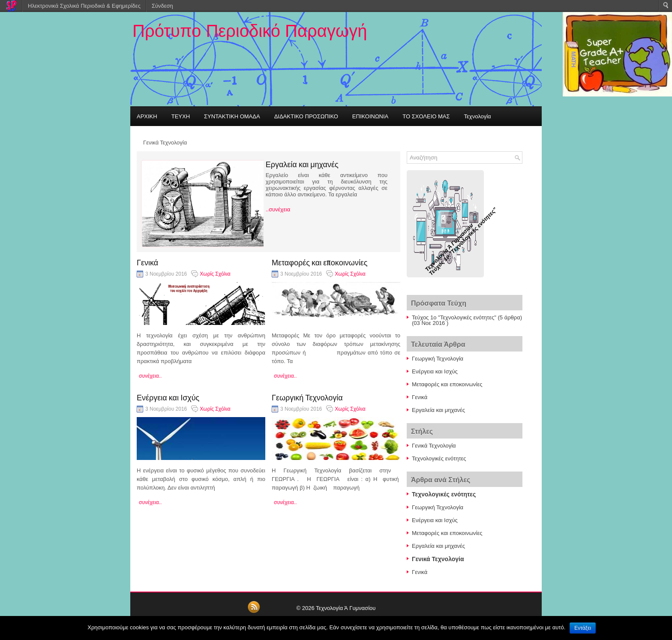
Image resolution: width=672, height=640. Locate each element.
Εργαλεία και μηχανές (302, 164)
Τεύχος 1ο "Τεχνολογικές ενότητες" (454, 317)
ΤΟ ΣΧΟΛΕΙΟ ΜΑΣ (426, 116)
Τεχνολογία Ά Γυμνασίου (346, 608)
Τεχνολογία (478, 116)
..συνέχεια (278, 209)
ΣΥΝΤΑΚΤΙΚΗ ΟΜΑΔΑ (232, 116)
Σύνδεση (162, 6)
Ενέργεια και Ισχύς (168, 397)
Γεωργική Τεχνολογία (307, 397)
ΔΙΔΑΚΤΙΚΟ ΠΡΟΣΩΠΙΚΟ (306, 116)
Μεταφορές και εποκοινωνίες (319, 262)
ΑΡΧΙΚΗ (147, 116)
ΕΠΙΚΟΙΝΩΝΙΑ (370, 116)
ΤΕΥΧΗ (181, 116)
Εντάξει (583, 628)
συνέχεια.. (150, 376)
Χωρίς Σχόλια (215, 274)
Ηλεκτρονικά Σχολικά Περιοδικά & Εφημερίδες (84, 6)
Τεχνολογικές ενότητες (439, 458)
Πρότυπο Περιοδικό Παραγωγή (250, 31)
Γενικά (147, 262)
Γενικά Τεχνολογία (165, 142)
